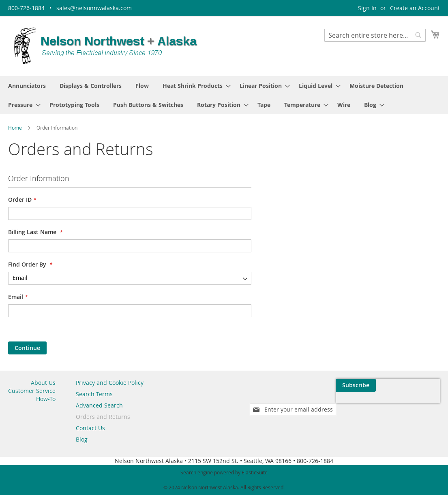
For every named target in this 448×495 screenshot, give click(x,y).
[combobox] (375, 35)
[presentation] (363, 404)
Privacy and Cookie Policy (110, 383)
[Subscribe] (420, 385)
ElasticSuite (255, 472)
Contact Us (90, 428)
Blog (82, 439)
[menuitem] (27, 86)
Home (16, 128)
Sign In (367, 8)
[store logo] (105, 46)
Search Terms (94, 394)
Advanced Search (99, 405)
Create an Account (415, 8)
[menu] (224, 95)
